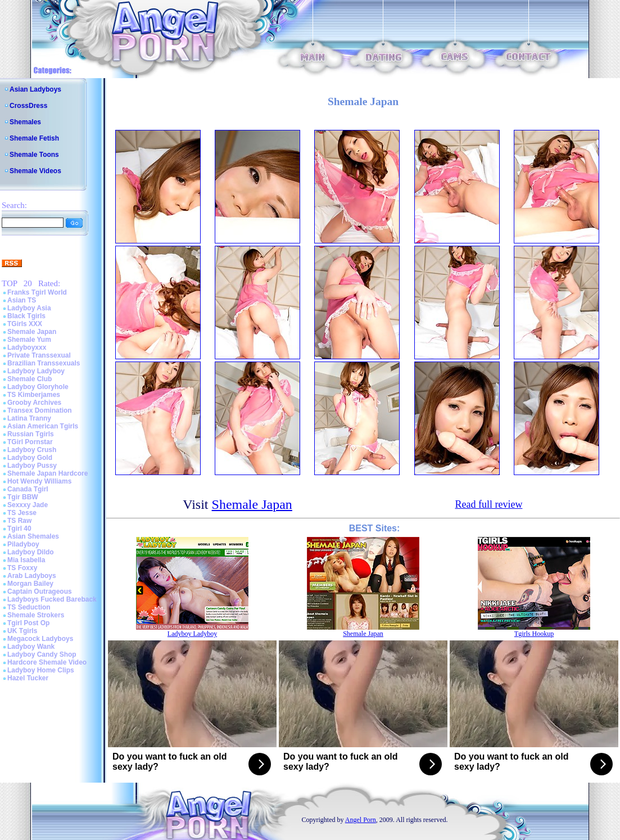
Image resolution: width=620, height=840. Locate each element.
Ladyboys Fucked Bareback (52, 599)
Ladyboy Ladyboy (36, 371)
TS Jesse (22, 513)
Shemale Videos (35, 171)
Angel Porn (361, 820)
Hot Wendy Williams (39, 481)
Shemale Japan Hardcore (47, 473)
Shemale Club (30, 379)
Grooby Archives (34, 403)
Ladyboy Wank (31, 647)
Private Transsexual (39, 355)
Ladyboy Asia (29, 308)
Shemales (25, 122)
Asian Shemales (33, 536)
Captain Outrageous (40, 591)
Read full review (488, 504)
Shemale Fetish (34, 138)
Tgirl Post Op (28, 623)
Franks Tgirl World (37, 292)
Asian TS (22, 300)
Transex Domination (40, 410)
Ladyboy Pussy (32, 466)
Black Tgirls (26, 316)
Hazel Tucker (28, 678)
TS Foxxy (22, 568)
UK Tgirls (22, 631)
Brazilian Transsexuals (44, 363)
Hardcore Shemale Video (47, 662)
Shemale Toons (34, 155)
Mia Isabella (26, 560)
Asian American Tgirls (43, 426)
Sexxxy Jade (28, 505)
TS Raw (19, 521)
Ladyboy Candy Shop (42, 654)
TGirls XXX (25, 324)
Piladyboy (23, 544)
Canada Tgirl (28, 489)
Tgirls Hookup (534, 634)
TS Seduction (29, 607)
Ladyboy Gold (30, 458)
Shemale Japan (32, 332)
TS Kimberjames (34, 395)
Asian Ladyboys (35, 89)
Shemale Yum (29, 340)
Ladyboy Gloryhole (38, 387)
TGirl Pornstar (30, 442)
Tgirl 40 (19, 529)
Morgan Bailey (30, 584)
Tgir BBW (23, 497)
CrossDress (28, 106)
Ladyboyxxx (27, 347)
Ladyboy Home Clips (41, 670)
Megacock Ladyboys (40, 639)
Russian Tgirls (31, 434)
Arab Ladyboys (32, 576)
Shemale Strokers (36, 615)
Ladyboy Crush (32, 450)
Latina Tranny (29, 418)
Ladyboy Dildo (31, 552)
